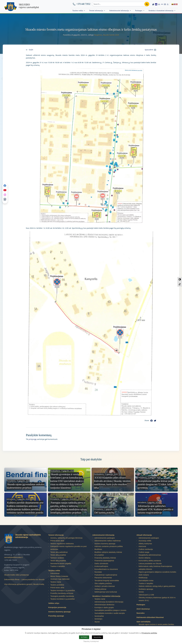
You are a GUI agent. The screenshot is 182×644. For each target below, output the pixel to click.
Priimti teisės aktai (57, 541)
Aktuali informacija (144, 535)
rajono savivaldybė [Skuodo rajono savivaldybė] (29, 6)
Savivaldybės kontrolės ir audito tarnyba (110, 613)
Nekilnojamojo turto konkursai (106, 592)
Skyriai (97, 622)
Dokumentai (55, 573)
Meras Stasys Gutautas (59, 576)
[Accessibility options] (162, 4)
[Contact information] (165, 4)
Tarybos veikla (78, 10)
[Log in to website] (168, 4)
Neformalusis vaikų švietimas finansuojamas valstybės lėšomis (155, 568)
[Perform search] (147, 4)
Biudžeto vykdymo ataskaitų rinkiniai (108, 552)
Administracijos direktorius (104, 605)
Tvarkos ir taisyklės (58, 566)
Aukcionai (142, 546)
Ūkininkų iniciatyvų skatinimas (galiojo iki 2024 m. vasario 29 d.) (157, 599)
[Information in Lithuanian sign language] (153, 4)
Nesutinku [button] (97, 637)
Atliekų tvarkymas (145, 544)
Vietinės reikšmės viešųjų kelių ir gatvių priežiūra (157, 586)
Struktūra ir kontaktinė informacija (161, 10)
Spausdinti (149, 50)
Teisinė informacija (96, 10)
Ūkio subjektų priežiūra (103, 583)
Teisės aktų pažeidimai (59, 552)
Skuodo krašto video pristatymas (17, 575)
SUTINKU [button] (84, 637)
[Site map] (159, 4)
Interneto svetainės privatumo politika (109, 546)
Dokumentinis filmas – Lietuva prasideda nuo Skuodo (24, 579)
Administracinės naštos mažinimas (108, 541)
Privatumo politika (149, 633)
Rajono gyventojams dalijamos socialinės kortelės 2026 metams (157, 573)
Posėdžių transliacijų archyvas (62, 593)
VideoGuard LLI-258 (146, 595)
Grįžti (31, 50)
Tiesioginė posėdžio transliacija (62, 596)
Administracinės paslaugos (105, 538)
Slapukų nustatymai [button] (91, 641)
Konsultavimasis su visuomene (106, 569)
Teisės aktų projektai (58, 555)
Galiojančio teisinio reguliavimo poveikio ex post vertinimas (68, 548)
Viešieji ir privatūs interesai (105, 586)
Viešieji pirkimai (100, 589)
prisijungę (32, 439)
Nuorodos (141, 613)
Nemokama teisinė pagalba (61, 564)
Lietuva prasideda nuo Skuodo (150, 564)
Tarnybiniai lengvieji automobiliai (107, 581)
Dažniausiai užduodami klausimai (150, 617)
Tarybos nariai (56, 582)
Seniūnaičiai (99, 616)
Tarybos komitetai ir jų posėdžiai (63, 599)
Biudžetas (98, 549)
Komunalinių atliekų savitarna (150, 561)
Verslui (141, 592)
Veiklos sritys (54, 603)
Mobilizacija (143, 578)
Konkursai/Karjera (101, 566)
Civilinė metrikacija (146, 549)
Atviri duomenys (143, 609)
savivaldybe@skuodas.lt (13, 557)
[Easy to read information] (156, 4)
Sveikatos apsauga (146, 589)
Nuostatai (98, 572)
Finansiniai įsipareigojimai (104, 561)
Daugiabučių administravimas (150, 555)
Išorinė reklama (144, 558)
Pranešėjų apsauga (56, 616)
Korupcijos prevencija (57, 607)
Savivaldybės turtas (146, 581)
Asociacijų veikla (145, 541)
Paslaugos (139, 10)
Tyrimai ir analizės (57, 558)
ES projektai (99, 555)
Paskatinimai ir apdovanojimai (106, 575)
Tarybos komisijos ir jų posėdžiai (63, 590)
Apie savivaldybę (143, 622)
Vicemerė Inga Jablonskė (60, 579)
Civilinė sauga (144, 552)
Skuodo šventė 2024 (111, 35)
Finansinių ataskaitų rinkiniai (105, 558)
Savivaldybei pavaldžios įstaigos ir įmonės (110, 610)
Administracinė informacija (119, 10)
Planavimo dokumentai (103, 578)
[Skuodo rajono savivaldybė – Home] (11, 7)
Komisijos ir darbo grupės (104, 608)
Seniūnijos (98, 619)
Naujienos (98, 35)
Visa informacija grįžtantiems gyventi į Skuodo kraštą (24, 584)
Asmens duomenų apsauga (59, 612)
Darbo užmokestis (101, 564)
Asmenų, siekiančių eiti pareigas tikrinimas (66, 538)
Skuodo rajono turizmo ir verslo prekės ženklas (156, 624)
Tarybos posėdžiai (57, 585)
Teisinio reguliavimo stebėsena (62, 544)
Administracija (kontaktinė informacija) (109, 602)
